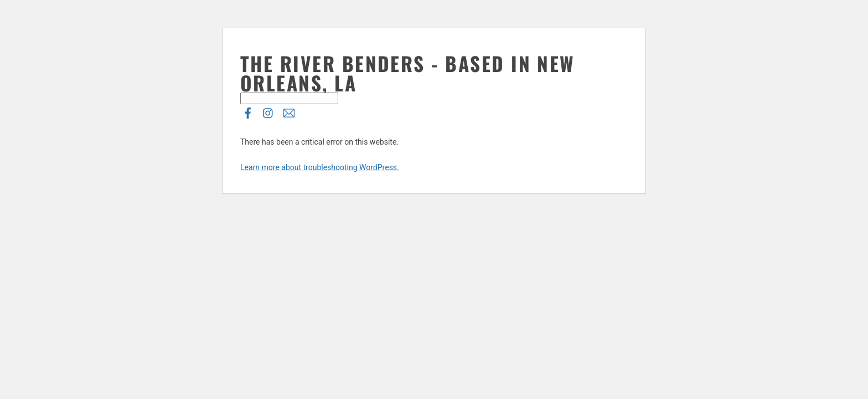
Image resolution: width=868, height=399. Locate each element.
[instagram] (268, 111)
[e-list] (289, 111)
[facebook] (248, 111)
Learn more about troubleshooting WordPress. (320, 167)
